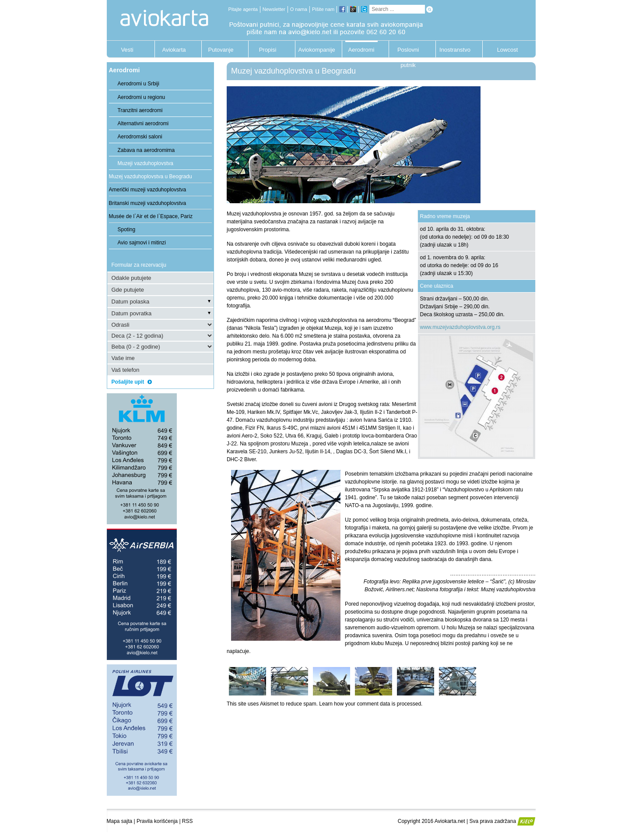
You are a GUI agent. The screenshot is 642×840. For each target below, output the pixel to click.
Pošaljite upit (132, 382)
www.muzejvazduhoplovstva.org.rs (460, 327)
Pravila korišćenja (157, 821)
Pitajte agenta (243, 9)
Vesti (127, 50)
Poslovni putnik (408, 52)
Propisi (268, 50)
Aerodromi (361, 50)
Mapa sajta (120, 821)
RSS (188, 821)
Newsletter (274, 9)
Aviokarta (174, 50)
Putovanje (221, 50)
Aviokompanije (315, 50)
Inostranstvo (455, 50)
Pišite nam (323, 9)
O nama (299, 9)
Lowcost (508, 50)
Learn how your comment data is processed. (371, 704)
